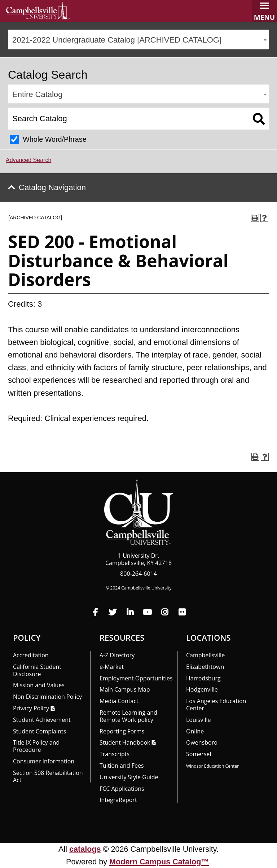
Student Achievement (42, 720)
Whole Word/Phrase (55, 139)
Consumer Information (44, 761)
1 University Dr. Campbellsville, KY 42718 (138, 559)
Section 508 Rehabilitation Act (48, 776)
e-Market (112, 667)
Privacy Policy (31, 708)
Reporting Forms (122, 731)
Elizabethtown (205, 667)
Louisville (199, 720)
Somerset (199, 754)
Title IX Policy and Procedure (36, 746)
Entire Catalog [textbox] (37, 94)
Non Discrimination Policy (47, 697)
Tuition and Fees (122, 766)
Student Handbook (125, 742)
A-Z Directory (117, 655)
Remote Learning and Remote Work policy (128, 716)
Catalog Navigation (52, 187)
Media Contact (119, 701)
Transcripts (115, 754)
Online (195, 731)
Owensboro (202, 742)
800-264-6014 (138, 574)
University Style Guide (129, 777)
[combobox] (138, 40)
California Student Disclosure (37, 670)
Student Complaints (39, 731)
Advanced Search (28, 160)
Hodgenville (202, 689)
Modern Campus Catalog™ (159, 862)
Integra (118, 800)
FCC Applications (122, 789)
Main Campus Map (125, 689)
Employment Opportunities (136, 678)
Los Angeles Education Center (216, 705)
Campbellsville (205, 655)
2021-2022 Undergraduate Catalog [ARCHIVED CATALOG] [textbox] (117, 40)
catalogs (85, 849)
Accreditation (31, 655)
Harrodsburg (203, 678)
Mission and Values (39, 685)
